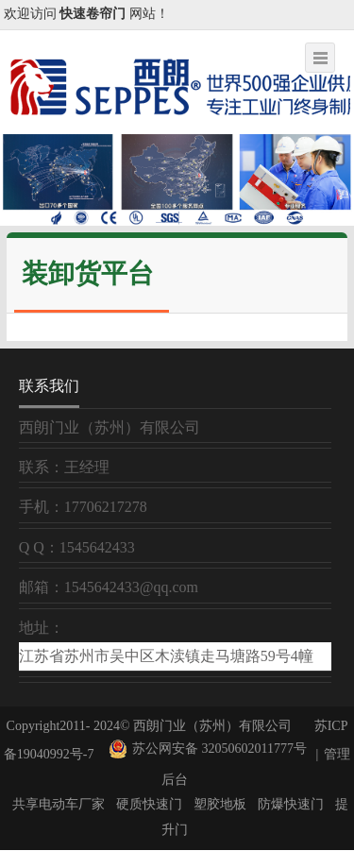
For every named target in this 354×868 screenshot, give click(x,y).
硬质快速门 (149, 804)
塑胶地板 (220, 804)
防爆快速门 (291, 804)
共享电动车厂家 (59, 804)
